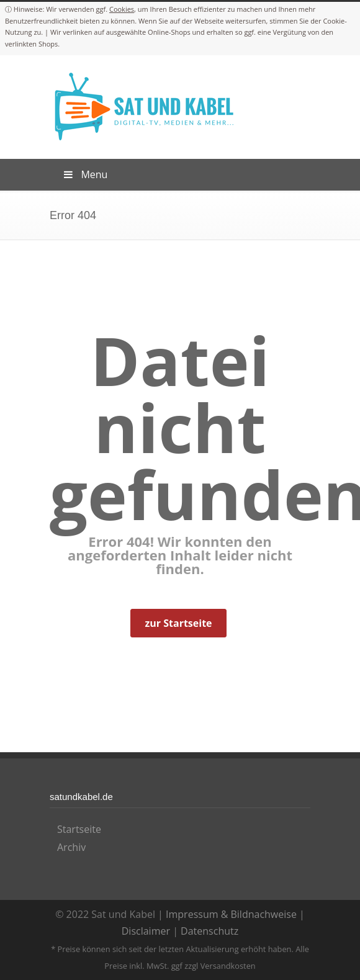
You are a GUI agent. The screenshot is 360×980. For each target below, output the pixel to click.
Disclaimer (146, 931)
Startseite (79, 829)
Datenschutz (209, 931)
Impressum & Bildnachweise (231, 914)
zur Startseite (178, 623)
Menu (85, 174)
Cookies (122, 9)
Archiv (71, 847)
